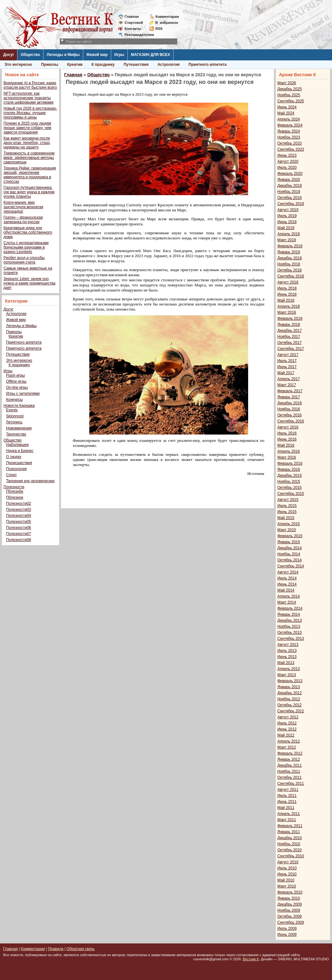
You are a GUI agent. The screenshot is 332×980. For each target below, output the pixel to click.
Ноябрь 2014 (289, 554)
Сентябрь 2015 (291, 494)
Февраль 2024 (290, 125)
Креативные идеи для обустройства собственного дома (28, 232)
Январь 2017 (289, 397)
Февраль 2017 (290, 391)
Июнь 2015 (287, 512)
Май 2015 (286, 518)
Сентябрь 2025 (291, 101)
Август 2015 (288, 500)
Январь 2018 (289, 325)
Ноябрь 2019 (289, 192)
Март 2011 (287, 820)
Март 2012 (287, 747)
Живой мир (97, 55)
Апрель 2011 (289, 814)
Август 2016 (288, 427)
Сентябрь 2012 (291, 711)
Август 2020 (288, 161)
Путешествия (136, 65)
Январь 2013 (289, 687)
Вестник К (251, 959)
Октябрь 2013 (290, 633)
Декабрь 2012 (290, 693)
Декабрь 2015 (290, 476)
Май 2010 (286, 880)
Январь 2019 (289, 252)
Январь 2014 (289, 614)
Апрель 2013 (289, 669)
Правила (56, 949)
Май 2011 (286, 808)
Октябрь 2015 (290, 488)
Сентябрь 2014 (291, 566)
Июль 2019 (287, 216)
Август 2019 (288, 210)
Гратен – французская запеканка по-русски (23, 220)
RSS (159, 29)
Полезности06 (19, 528)
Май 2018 (286, 300)
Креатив (75, 65)
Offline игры (16, 381)
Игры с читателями (23, 394)
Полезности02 (19, 504)
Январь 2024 (289, 131)
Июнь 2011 (287, 802)
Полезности (14, 487)
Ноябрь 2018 (289, 264)
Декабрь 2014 (290, 548)
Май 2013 (286, 663)
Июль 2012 (287, 723)
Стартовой (134, 23)
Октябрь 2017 (290, 343)
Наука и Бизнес (20, 451)
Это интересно (18, 65)
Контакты (133, 29)
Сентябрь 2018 (291, 276)
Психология (16, 469)
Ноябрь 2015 (289, 482)
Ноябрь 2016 (289, 409)
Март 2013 (287, 675)
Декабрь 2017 (290, 331)
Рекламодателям (137, 35)
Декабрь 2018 (290, 258)
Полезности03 (19, 510)
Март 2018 (287, 312)
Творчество (16, 434)
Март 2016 (287, 457)
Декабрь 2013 (290, 620)
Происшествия (19, 463)
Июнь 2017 (287, 367)
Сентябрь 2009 (291, 922)
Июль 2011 (287, 796)
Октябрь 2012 (290, 705)
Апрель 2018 (289, 306)
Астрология (169, 65)
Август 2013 (288, 645)
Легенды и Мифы (63, 55)
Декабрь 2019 (290, 186)
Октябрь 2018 (290, 270)
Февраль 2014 (290, 608)
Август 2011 (288, 790)
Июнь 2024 (287, 107)
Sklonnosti (15, 416)
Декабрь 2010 (290, 838)
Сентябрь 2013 (291, 639)
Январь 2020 (289, 180)
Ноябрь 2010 (289, 844)
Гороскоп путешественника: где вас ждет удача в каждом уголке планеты (29, 192)
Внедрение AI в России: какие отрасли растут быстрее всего (30, 85)
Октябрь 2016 (290, 415)
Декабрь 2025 (290, 89)
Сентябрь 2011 (291, 784)
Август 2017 (288, 355)
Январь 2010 (289, 898)
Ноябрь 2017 (289, 337)
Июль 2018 (287, 288)
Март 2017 (287, 385)
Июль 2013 (287, 651)
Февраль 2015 (290, 536)
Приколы (50, 65)
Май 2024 (286, 113)
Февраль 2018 (290, 319)
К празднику (103, 65)
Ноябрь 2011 (289, 771)
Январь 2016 (289, 469)
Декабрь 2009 (290, 904)
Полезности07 (19, 534)
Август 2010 (288, 862)
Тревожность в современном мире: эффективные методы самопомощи (29, 158)
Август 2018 (288, 282)
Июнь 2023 (287, 155)
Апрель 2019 (289, 234)
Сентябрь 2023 (291, 149)
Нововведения (19, 428)
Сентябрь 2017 (291, 349)
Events (12, 410)
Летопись (14, 422)
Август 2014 (288, 572)
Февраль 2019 (290, 246)
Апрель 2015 (289, 524)
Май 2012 (286, 735)
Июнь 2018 (287, 294)
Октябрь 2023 (290, 143)
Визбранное (167, 23)
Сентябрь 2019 (291, 204)
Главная (132, 17)
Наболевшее (17, 445)
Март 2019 (287, 240)
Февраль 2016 (290, 463)
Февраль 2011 (290, 826)
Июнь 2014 (287, 584)
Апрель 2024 (289, 119)
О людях (14, 457)
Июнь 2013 (287, 657)
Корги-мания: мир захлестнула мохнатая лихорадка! (23, 207)
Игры (119, 55)
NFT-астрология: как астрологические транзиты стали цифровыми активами (28, 98)
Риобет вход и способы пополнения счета (24, 260)
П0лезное (15, 497)
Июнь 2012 (287, 729)
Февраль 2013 (290, 681)
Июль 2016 (287, 433)
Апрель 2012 (289, 741)
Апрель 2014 (289, 596)
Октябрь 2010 (290, 850)
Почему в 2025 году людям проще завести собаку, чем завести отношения (27, 128)
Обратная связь (80, 949)
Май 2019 (286, 228)
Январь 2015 (289, 542)
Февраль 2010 (290, 892)
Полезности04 (19, 516)
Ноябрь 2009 (289, 910)
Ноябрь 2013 (289, 627)
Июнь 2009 (287, 935)
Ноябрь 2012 (289, 699)
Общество (30, 55)
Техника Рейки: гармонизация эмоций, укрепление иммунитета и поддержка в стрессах (30, 175)
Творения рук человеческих (30, 481)
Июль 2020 (287, 168)
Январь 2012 (289, 759)
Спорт (11, 475)
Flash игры (15, 375)
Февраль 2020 (290, 174)
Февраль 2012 (290, 753)
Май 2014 (286, 590)
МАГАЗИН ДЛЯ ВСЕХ (150, 55)
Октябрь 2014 (290, 560)
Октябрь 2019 (290, 198)
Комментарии (167, 17)
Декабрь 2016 (290, 403)
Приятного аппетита (207, 65)
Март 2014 (287, 602)
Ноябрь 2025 (289, 95)
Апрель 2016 (289, 451)
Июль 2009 (287, 929)
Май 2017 (286, 373)
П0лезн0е (15, 491)
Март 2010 (287, 886)
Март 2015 (287, 530)
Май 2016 (286, 445)
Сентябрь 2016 (291, 421)
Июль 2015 (287, 506)
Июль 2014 (287, 578)
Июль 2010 (287, 868)
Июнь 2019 (287, 222)
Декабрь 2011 (290, 765)
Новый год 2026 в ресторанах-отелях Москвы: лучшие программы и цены (30, 113)
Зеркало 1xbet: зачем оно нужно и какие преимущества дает (29, 283)
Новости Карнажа (19, 406)
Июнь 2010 (287, 874)
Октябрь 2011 (290, 778)
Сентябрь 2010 (291, 856)
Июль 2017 (287, 361)
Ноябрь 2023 (289, 137)
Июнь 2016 (287, 439)
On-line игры (17, 387)
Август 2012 (288, 717)
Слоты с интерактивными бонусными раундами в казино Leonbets (26, 247)
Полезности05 (19, 522)
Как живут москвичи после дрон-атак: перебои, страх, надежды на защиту (27, 143)
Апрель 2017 (289, 379)
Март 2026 (287, 83)
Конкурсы (14, 400)
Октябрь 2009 (290, 916)
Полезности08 (19, 540)
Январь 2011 (289, 832)
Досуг (9, 55)
